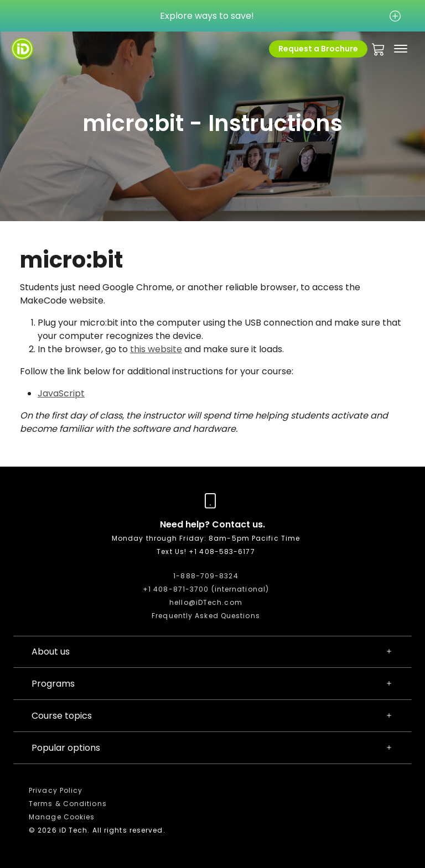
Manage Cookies (62, 817)
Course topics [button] (212, 716)
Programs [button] (212, 684)
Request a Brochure (318, 49)
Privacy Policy (56, 790)
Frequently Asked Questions (206, 616)
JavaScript (61, 393)
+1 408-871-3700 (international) (206, 589)
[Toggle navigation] (401, 49)
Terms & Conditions (68, 804)
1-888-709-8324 (206, 576)
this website (156, 349)
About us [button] (212, 652)
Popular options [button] (212, 748)
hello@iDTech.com (206, 602)
